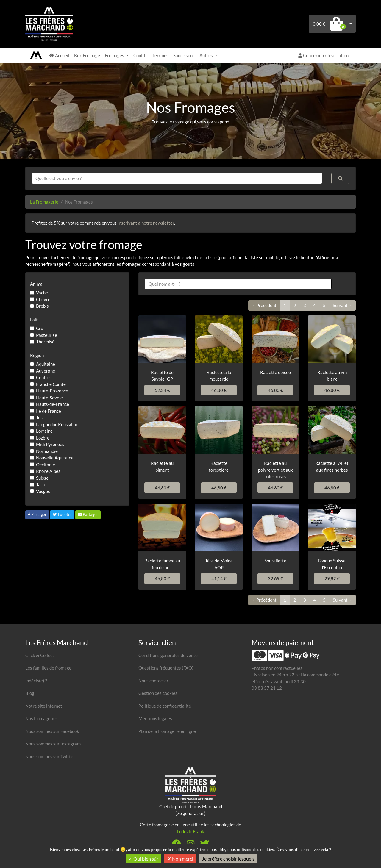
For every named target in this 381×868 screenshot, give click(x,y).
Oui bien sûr (143, 859)
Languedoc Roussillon (57, 424)
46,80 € (219, 390)
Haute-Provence (52, 391)
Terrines (160, 55)
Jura (40, 417)
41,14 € (219, 578)
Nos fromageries (42, 718)
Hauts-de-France (53, 404)
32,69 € (275, 578)
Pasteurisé (47, 335)
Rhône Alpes (48, 471)
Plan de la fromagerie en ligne (167, 731)
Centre (43, 377)
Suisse (42, 478)
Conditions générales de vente (168, 655)
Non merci (180, 859)
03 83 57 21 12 (267, 688)
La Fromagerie (44, 202)
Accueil (59, 55)
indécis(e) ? (36, 681)
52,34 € (162, 390)
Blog (30, 693)
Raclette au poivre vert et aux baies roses (275, 470)
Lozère (43, 438)
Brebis (42, 306)
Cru (40, 328)
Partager (37, 514)
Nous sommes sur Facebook (52, 731)
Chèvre (43, 299)
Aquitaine (46, 364)
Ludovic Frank (190, 831)
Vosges (43, 491)
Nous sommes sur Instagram (53, 744)
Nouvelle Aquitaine (55, 458)
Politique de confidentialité (165, 706)
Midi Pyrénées (50, 444)
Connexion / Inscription (323, 55)
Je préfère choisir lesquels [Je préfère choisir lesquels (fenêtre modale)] (228, 859)
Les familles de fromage (48, 668)
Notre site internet (44, 706)
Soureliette (275, 561)
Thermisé (45, 342)
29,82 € (332, 578)
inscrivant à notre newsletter (146, 223)
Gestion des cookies (158, 693)
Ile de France (49, 411)
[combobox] (177, 178)
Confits (140, 55)
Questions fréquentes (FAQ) (166, 668)
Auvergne (46, 371)
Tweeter (62, 514)
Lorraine (44, 431)
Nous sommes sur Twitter (50, 756)
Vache (42, 293)
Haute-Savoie (49, 398)
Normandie (47, 451)
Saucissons (184, 55)
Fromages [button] (115, 55)
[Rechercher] (341, 178)
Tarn (40, 484)
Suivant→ (342, 305)
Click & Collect (40, 655)
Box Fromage (87, 55)
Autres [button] (207, 55)
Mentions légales (155, 718)
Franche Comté (51, 384)
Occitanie (46, 465)
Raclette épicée (275, 372)
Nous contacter (153, 681)
